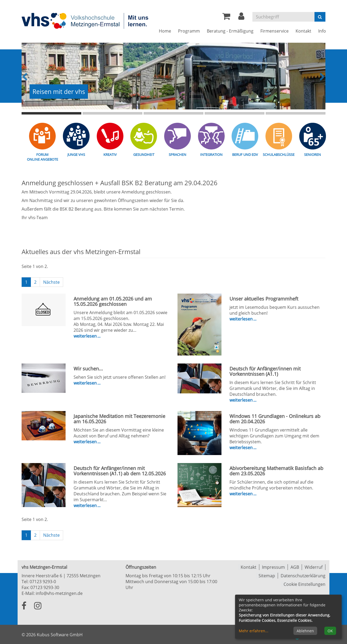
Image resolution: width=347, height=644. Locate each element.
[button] (241, 18)
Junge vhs (76, 155)
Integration (211, 155)
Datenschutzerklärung (303, 576)
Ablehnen (305, 631)
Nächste (51, 282)
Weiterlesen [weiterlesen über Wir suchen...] (86, 383)
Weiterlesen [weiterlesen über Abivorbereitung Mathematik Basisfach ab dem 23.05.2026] (242, 494)
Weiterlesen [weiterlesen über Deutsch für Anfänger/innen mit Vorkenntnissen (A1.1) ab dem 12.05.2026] (86, 505)
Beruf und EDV (245, 155)
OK (330, 631)
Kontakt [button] (303, 31)
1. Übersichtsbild (51, 113)
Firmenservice (275, 31)
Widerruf (314, 567)
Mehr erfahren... (254, 631)
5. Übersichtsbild (296, 113)
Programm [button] (189, 31)
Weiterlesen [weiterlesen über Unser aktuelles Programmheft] (242, 319)
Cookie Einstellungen (304, 584)
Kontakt (249, 567)
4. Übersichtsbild (235, 113)
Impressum (273, 567)
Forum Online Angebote (43, 157)
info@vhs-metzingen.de (59, 593)
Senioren (312, 155)
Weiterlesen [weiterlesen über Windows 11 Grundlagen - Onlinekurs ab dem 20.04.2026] (242, 448)
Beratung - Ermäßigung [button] (230, 31)
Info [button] (322, 31)
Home (165, 31)
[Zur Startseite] (86, 21)
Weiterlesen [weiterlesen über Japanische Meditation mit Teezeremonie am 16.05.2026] (86, 442)
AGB (295, 567)
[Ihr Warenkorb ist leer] (226, 18)
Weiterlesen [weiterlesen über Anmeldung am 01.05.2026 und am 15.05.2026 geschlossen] (86, 336)
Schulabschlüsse (279, 155)
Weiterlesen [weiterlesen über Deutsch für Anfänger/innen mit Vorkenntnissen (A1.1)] (242, 400)
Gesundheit (144, 155)
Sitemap (267, 576)
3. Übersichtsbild (173, 113)
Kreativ (110, 155)
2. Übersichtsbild (112, 113)
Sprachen (177, 155)
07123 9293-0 (43, 582)
